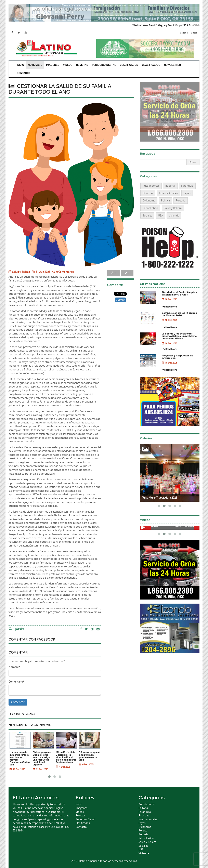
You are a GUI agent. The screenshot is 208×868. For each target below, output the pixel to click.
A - (127, 273)
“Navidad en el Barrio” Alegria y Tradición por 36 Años (168, 25)
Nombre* (14, 667)
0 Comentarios (65, 272)
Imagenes (53, 65)
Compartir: (16, 629)
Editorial (170, 186)
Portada (181, 200)
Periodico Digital (104, 65)
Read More (170, 307)
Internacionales (168, 193)
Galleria (184, 33)
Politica (165, 200)
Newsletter (173, 65)
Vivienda (174, 215)
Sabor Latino (150, 208)
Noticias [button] (35, 65)
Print (120, 300)
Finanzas (148, 193)
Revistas (82, 65)
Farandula (187, 186)
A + (114, 273)
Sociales (147, 215)
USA (160, 215)
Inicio (20, 65)
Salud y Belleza (19, 272)
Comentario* (16, 682)
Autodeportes (151, 186)
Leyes (187, 193)
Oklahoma (149, 200)
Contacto (23, 73)
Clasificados (129, 65)
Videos (194, 33)
